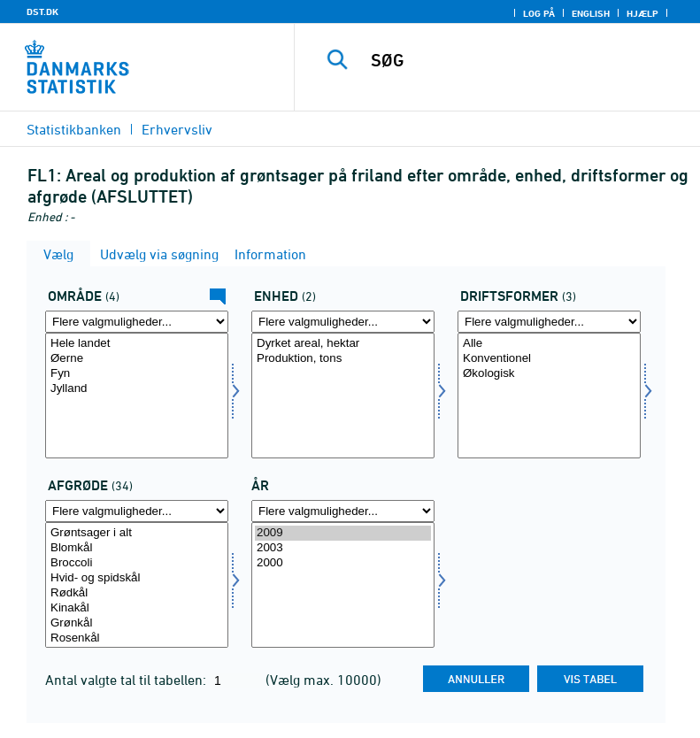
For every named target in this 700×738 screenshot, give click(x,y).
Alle (549, 344)
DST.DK (42, 12)
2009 (343, 533)
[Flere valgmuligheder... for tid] (343, 511)
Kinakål (137, 608)
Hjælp (642, 13)
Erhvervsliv (177, 129)
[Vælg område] (137, 396)
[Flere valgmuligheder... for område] (137, 322)
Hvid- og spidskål (137, 578)
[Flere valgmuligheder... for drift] (549, 322)
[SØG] (524, 60)
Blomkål (137, 548)
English (591, 13)
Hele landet (137, 344)
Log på (539, 13)
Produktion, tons (343, 359)
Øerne (137, 359)
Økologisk (549, 374)
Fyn (137, 374)
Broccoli (137, 563)
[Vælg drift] (549, 396)
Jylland (137, 389)
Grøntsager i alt (137, 533)
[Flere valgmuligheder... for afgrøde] (137, 511)
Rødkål (137, 593)
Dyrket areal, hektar (343, 344)
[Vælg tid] (343, 585)
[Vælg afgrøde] (137, 585)
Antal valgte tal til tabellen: (127, 680)
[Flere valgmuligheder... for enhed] (343, 322)
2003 (343, 548)
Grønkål (137, 623)
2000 (343, 563)
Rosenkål (137, 638)
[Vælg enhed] (343, 396)
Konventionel (549, 359)
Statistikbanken (74, 129)
